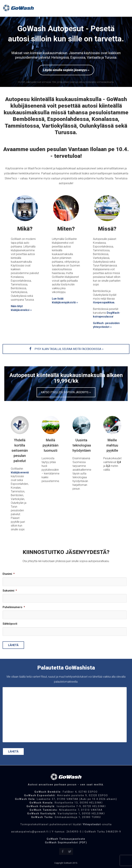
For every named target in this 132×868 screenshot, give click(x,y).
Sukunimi (10, 591)
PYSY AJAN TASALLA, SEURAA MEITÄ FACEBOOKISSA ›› (66, 349)
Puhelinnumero (14, 607)
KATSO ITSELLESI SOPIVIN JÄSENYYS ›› (66, 392)
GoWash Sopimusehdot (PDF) (66, 842)
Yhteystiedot (92, 824)
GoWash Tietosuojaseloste (66, 839)
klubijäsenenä (20, 472)
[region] (66, 52)
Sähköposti (10, 624)
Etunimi (9, 574)
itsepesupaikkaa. (104, 302)
